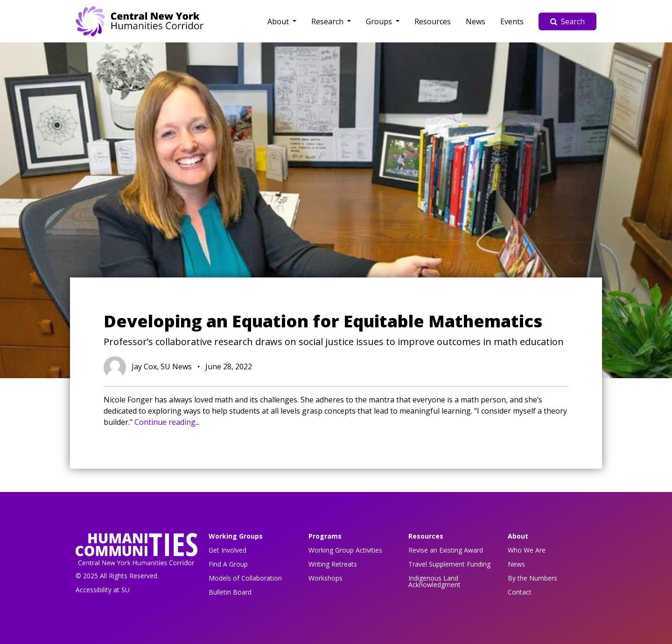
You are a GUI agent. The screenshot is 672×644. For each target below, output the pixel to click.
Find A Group (228, 564)
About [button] (279, 21)
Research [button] (328, 21)
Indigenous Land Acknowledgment (434, 581)
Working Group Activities (345, 550)
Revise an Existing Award (446, 550)
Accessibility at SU (103, 590)
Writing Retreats (333, 564)
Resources (433, 21)
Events (512, 21)
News (476, 21)
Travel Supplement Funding (449, 564)
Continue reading (165, 422)
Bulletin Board (230, 592)
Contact (520, 592)
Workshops (325, 578)
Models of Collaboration (245, 578)
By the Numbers (532, 578)
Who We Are (527, 550)
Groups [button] (380, 21)
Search (567, 21)
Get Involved (227, 550)
